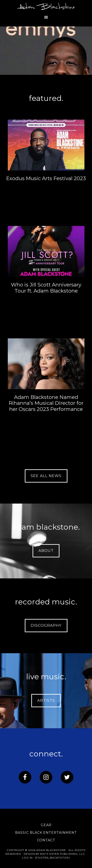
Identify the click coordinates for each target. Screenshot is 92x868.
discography (46, 625)
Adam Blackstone (46, 7)
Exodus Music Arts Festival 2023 (46, 178)
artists (46, 700)
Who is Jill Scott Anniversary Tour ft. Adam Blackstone (46, 288)
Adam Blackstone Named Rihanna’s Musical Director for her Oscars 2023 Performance (46, 403)
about (46, 551)
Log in (27, 858)
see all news (46, 476)
